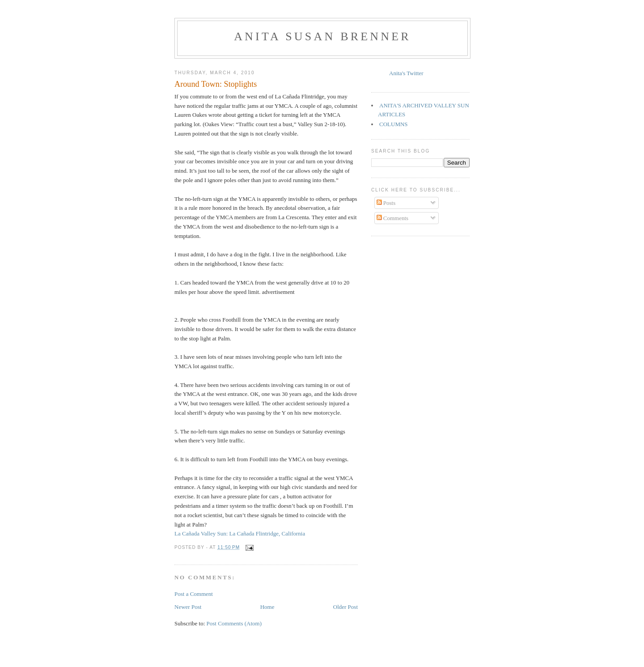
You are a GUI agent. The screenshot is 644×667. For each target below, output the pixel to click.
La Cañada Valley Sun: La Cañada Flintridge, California (240, 533)
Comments (393, 218)
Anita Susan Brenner (322, 36)
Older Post (345, 607)
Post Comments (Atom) (234, 623)
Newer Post (188, 607)
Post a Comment (194, 594)
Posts (386, 203)
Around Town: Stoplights (216, 84)
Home (267, 607)
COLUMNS (394, 124)
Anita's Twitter (406, 73)
